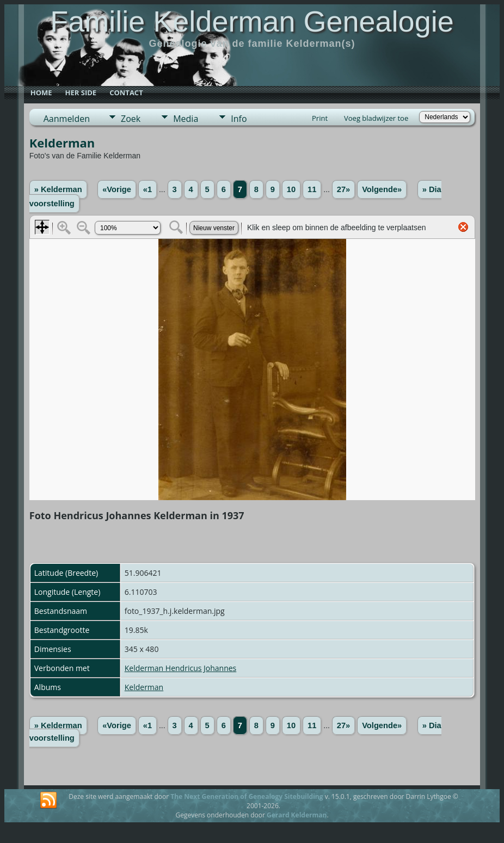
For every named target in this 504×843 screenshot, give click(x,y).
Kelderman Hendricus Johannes (181, 668)
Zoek (131, 119)
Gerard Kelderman (297, 815)
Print (320, 118)
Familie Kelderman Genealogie (252, 21)
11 (312, 189)
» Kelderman (58, 189)
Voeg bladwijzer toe (376, 118)
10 (291, 189)
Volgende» (382, 189)
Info (239, 119)
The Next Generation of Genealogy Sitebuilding (247, 796)
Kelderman (144, 687)
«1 (147, 189)
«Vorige (117, 189)
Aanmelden (67, 119)
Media (186, 119)
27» (343, 189)
